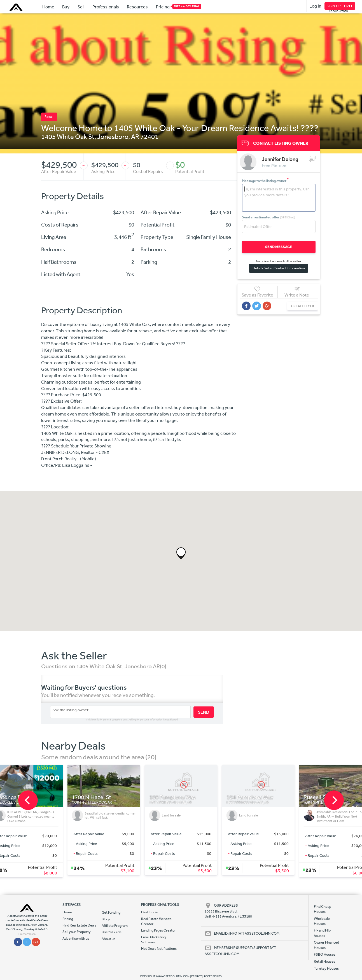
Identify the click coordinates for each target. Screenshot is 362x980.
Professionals (106, 7)
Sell (81, 7)
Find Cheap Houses (323, 909)
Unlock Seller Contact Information (279, 268)
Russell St (316, 797)
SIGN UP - (340, 6)
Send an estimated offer (268, 217)
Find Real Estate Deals (79, 925)
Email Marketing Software (153, 940)
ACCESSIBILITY (213, 976)
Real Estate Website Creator (156, 921)
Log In (315, 6)
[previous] (28, 800)
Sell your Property (77, 932)
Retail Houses (324, 961)
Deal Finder (150, 912)
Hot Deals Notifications (159, 949)
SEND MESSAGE (279, 247)
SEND (204, 712)
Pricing (163, 6)
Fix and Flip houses (322, 933)
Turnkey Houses (326, 968)
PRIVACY (197, 976)
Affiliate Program (115, 926)
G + (36, 942)
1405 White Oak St (68, 136)
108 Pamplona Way (173, 797)
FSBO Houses (325, 954)
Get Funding (111, 912)
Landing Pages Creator (158, 930)
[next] (334, 800)
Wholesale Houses (322, 921)
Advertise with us (76, 938)
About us (108, 939)
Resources (137, 7)
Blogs (106, 919)
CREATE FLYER (303, 306)
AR (135, 136)
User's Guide (112, 932)
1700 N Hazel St (91, 797)
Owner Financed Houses (326, 945)
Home (48, 7)
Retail (49, 117)
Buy (66, 7)
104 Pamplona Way (250, 797)
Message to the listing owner (265, 181)
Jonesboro (113, 136)
